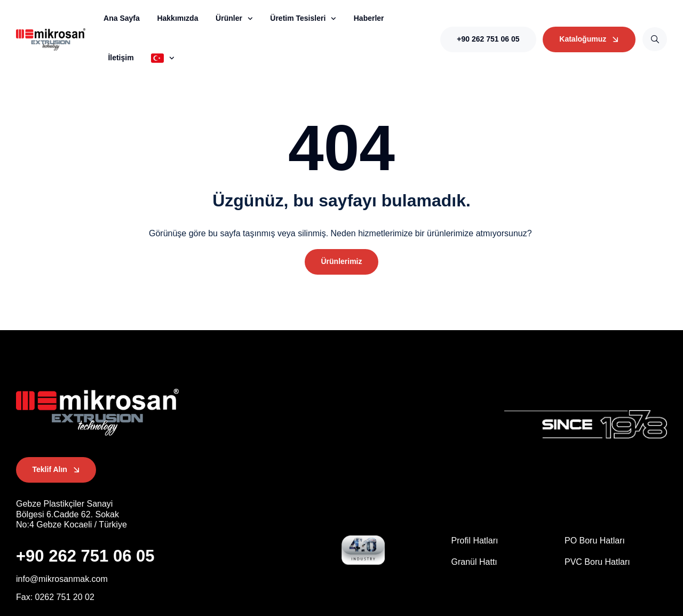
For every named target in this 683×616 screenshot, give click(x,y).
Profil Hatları (475, 541)
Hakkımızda (177, 18)
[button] (341, 262)
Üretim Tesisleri (303, 19)
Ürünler (234, 19)
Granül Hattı (474, 562)
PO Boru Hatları (595, 541)
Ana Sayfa (122, 18)
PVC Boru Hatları (597, 562)
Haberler (369, 18)
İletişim (121, 58)
